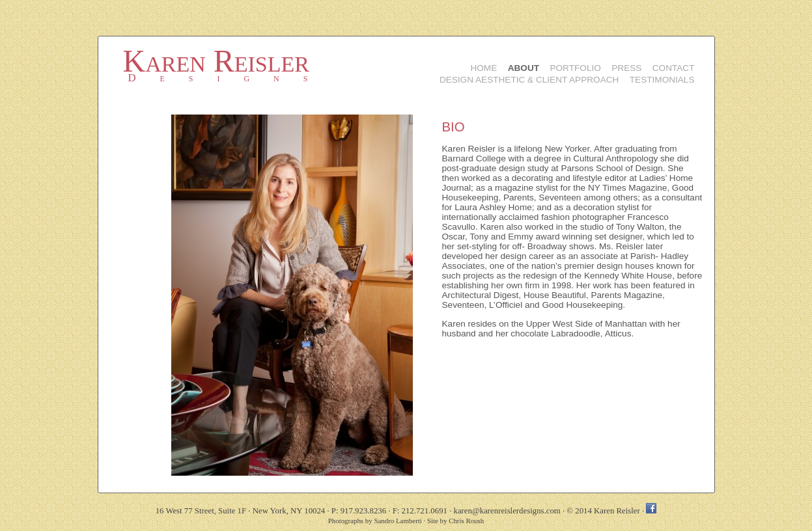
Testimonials (662, 80)
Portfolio (575, 68)
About (524, 68)
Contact (674, 68)
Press (626, 68)
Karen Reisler (216, 61)
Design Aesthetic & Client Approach (529, 80)
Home (483, 68)
